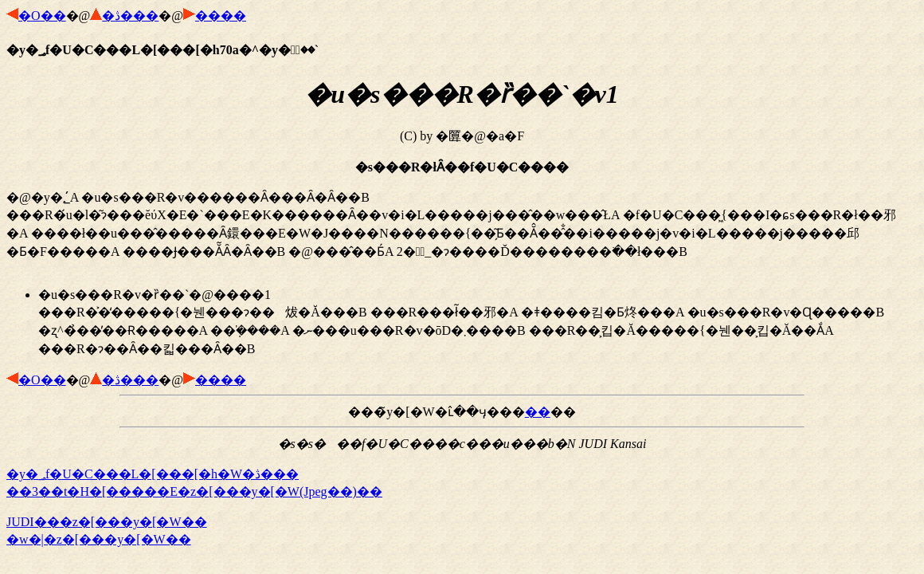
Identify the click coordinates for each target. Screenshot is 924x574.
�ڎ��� (130, 16)
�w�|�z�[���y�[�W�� (99, 539)
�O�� (42, 16)
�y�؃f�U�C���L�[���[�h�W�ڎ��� (153, 474)
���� (221, 16)
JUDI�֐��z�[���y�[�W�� (107, 522)
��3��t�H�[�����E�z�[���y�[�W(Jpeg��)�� (194, 491)
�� (538, 412)
